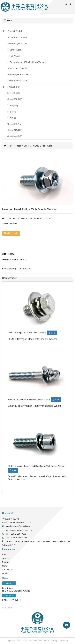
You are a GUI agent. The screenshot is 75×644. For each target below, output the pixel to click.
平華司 (13, 112)
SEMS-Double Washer (18, 68)
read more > (8, 608)
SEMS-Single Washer (18, 43)
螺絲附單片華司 (15, 99)
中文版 (5, 573)
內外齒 (13, 118)
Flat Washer (15, 56)
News (5, 566)
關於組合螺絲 (14, 93)
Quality (5, 558)
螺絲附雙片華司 (15, 124)
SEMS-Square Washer (18, 74)
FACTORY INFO (11, 600)
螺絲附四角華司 (15, 130)
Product (6, 562)
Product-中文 (14, 87)
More (52, 333)
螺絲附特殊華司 (15, 136)
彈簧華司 (14, 106)
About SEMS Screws (17, 37)
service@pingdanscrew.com (19, 530)
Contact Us (7, 570)
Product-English (15, 31)
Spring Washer (16, 50)
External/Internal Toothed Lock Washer (28, 62)
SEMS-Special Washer (18, 81)
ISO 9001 (7, 588)
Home (8, 146)
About (5, 555)
